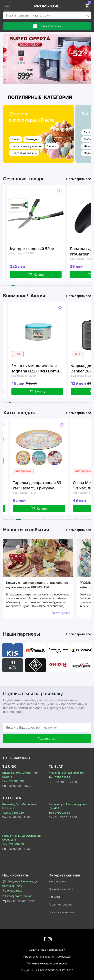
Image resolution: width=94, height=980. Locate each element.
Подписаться (47, 739)
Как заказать (57, 881)
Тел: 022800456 (13, 844)
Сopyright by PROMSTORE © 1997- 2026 (47, 970)
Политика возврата (61, 912)
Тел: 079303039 (13, 781)
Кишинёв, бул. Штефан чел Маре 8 (20, 775)
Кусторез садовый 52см (41, 249)
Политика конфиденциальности (47, 963)
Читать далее (61, 613)
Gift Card (54, 897)
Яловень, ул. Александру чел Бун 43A (68, 806)
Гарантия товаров (60, 904)
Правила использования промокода (47, 956)
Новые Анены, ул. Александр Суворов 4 (22, 838)
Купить (45, 274)
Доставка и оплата (61, 889)
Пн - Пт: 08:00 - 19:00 (19, 902)
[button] (5, 286)
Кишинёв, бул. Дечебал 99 (66, 773)
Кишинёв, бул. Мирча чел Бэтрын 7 (19, 806)
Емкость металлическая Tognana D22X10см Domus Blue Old (47, 368)
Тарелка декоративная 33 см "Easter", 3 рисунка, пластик (50, 485)
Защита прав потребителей (47, 950)
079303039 (12, 891)
